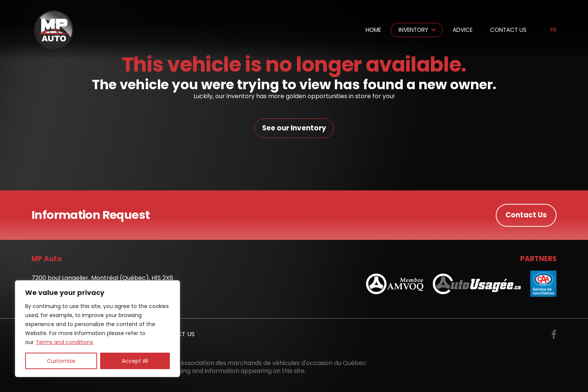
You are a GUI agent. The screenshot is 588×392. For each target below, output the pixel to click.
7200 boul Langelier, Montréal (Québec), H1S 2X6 (102, 278)
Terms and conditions (64, 342)
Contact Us (508, 30)
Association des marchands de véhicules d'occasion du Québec (273, 363)
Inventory (413, 30)
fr (553, 30)
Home (373, 30)
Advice (463, 30)
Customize (61, 361)
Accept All (135, 361)
